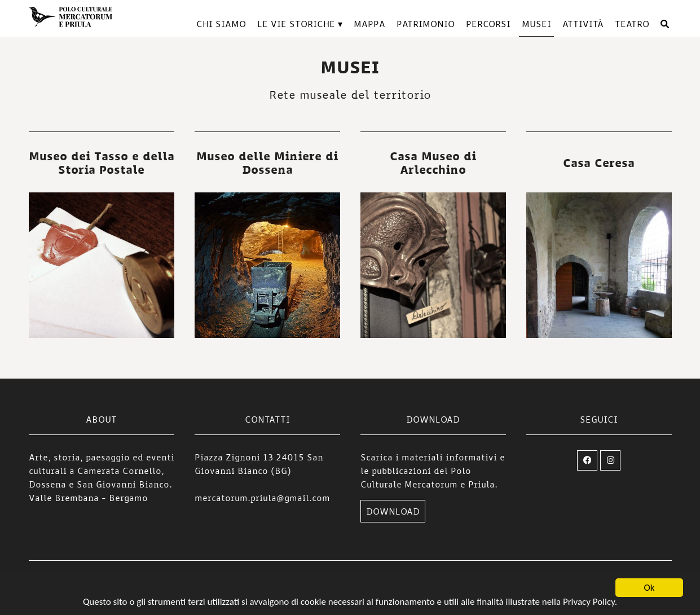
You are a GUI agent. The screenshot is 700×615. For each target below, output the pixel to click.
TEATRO (632, 24)
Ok (650, 588)
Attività (583, 24)
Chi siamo (221, 24)
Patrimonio (426, 24)
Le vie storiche (296, 24)
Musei (536, 24)
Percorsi (488, 24)
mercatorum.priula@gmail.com (262, 498)
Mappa (369, 24)
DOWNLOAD (393, 511)
